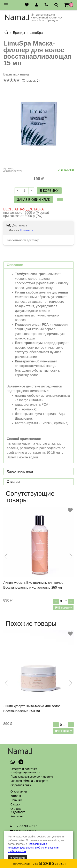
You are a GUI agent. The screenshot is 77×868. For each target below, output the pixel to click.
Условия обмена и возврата (29, 781)
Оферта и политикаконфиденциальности (25, 771)
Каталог (16, 796)
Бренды (19, 33)
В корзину (65, 608)
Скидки (15, 804)
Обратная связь (21, 785)
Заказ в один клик (33, 200)
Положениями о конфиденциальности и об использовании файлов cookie (34, 848)
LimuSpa (36, 33)
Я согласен (18, 858)
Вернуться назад (16, 74)
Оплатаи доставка (18, 810)
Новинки (16, 800)
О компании (19, 791)
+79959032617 (25, 826)
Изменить (27, 230)
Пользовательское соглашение (32, 777)
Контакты (17, 816)
